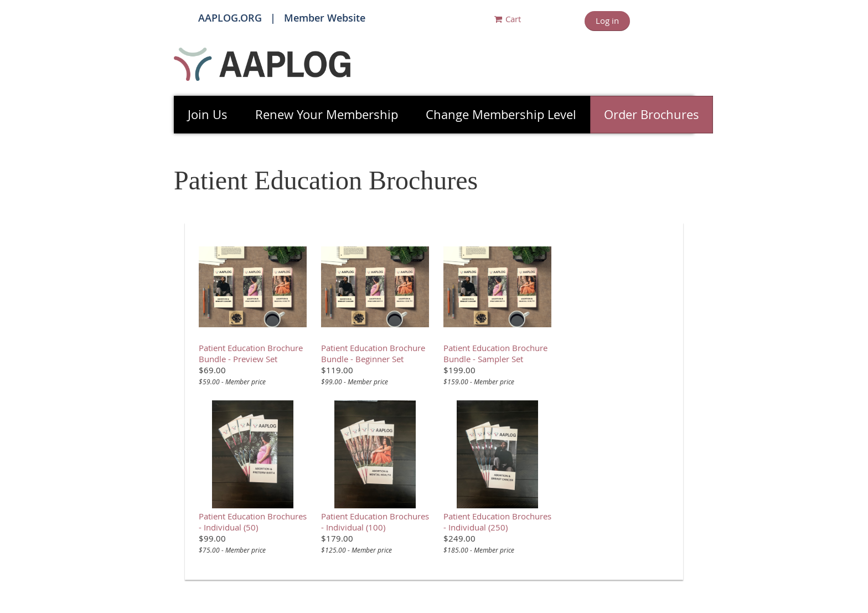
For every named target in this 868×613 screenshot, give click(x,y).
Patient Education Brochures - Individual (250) (497, 522)
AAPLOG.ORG (230, 18)
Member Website (325, 18)
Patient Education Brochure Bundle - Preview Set (251, 353)
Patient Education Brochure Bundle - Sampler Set (495, 353)
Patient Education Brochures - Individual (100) (375, 522)
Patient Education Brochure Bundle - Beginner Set (373, 353)
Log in (607, 20)
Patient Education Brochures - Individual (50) (253, 522)
